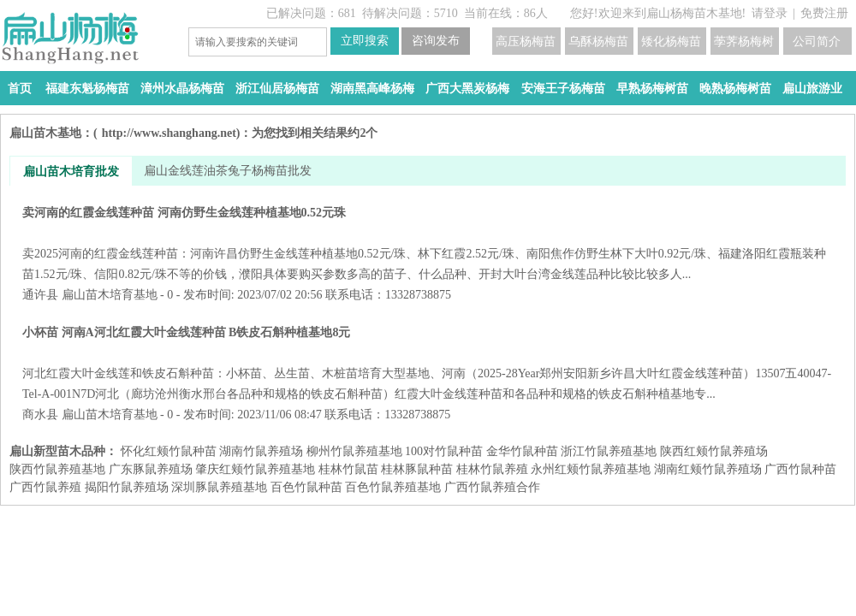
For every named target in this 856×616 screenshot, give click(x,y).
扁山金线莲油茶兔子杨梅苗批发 (228, 171)
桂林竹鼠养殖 (492, 469)
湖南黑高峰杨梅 (372, 89)
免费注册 (824, 13)
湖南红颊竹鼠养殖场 (708, 469)
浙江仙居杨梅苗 (277, 89)
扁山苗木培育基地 (110, 295)
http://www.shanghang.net (169, 133)
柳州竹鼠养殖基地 (354, 451)
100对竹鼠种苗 (444, 451)
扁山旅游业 (812, 89)
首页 (20, 89)
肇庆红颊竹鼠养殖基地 (255, 469)
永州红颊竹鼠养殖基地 (591, 469)
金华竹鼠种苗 (522, 451)
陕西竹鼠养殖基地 (57, 469)
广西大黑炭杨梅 (467, 89)
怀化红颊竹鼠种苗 (169, 451)
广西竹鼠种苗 (800, 469)
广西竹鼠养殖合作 (492, 487)
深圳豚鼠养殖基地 (219, 487)
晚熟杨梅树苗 (735, 89)
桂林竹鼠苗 (348, 469)
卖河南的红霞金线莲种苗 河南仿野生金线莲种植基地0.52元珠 (428, 243)
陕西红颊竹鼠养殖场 (714, 451)
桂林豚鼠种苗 (417, 469)
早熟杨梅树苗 (652, 89)
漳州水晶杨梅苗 (182, 89)
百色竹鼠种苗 (306, 487)
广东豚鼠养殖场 (151, 469)
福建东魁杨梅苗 (87, 89)
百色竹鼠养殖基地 (393, 487)
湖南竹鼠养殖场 (261, 451)
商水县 (40, 415)
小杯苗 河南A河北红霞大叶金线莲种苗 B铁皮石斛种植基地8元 (428, 363)
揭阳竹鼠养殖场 (127, 487)
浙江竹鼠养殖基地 (609, 451)
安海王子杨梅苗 (563, 89)
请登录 (770, 13)
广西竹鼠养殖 (45, 487)
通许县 (40, 295)
